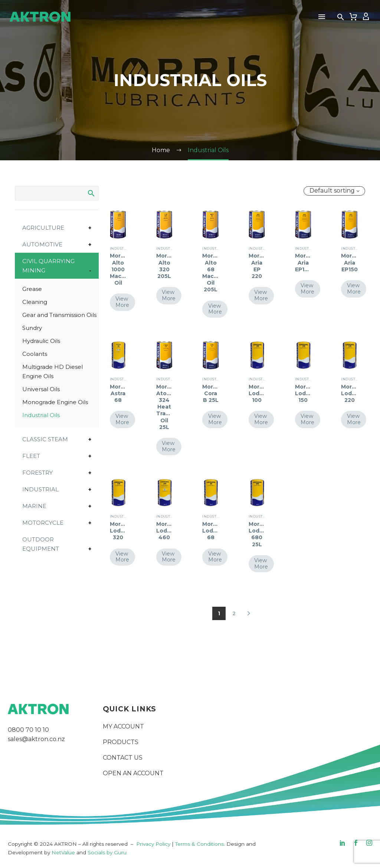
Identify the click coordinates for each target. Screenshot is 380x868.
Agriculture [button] (43, 228)
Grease (32, 289)
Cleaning (35, 302)
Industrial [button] (40, 489)
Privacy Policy (153, 844)
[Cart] (353, 17)
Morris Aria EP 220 (257, 266)
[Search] (57, 193)
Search (91, 193)
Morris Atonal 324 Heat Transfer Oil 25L (168, 407)
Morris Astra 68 (119, 393)
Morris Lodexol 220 (352, 393)
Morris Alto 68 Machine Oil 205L (214, 273)
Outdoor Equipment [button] (41, 544)
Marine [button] (34, 506)
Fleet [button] (31, 456)
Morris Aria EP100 (304, 262)
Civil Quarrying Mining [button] (48, 266)
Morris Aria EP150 (350, 262)
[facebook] (356, 843)
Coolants (35, 354)
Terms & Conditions (199, 844)
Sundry (32, 328)
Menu (322, 17)
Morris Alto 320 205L (165, 266)
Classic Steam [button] (45, 439)
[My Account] (366, 17)
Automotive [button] (42, 244)
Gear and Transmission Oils (59, 315)
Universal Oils (41, 389)
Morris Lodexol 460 (168, 531)
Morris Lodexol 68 (214, 531)
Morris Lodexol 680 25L (260, 534)
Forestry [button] (37, 473)
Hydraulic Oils (41, 341)
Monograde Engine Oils (55, 402)
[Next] (249, 613)
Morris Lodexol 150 (306, 393)
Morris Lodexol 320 (121, 531)
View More (123, 302)
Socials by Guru (107, 852)
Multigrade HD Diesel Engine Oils (53, 371)
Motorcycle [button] (43, 523)
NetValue (63, 852)
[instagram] (369, 843)
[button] (341, 17)
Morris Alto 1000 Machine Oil (122, 269)
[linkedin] (343, 843)
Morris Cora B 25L (211, 393)
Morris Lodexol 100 (260, 393)
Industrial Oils (41, 415)
